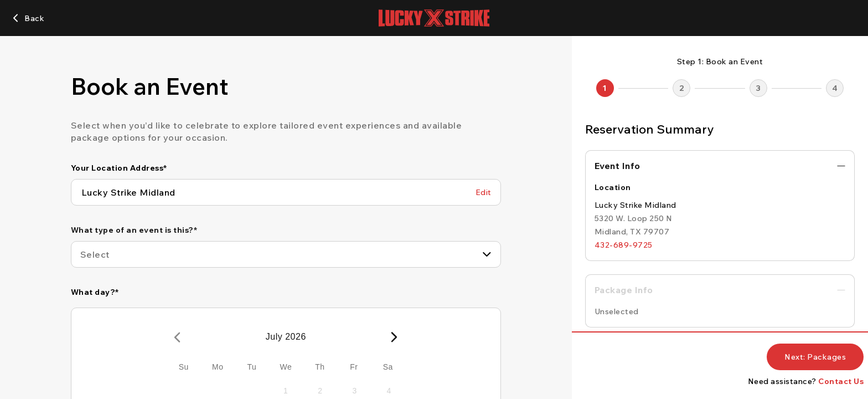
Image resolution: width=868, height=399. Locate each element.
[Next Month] (394, 337)
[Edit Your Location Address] (484, 192)
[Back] (28, 18)
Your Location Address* (119, 168)
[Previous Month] (177, 337)
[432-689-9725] (624, 245)
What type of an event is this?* (134, 230)
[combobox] (286, 254)
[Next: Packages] (815, 357)
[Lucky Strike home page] (434, 18)
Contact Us (841, 381)
